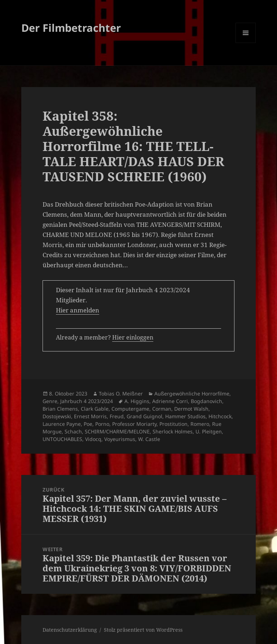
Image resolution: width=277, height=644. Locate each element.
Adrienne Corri (170, 401)
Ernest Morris (90, 416)
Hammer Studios (185, 416)
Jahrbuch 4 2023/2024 (87, 401)
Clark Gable (95, 409)
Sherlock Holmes (173, 431)
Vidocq (93, 439)
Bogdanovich (206, 401)
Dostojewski (57, 416)
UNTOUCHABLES (62, 439)
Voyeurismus (120, 439)
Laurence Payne (62, 424)
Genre (50, 401)
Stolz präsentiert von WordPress (143, 630)
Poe (88, 424)
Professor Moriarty (134, 424)
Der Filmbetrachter (71, 28)
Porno (102, 424)
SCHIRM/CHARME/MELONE (117, 431)
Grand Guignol (144, 416)
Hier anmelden (78, 310)
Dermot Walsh (191, 409)
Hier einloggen (133, 337)
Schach (73, 431)
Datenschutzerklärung (70, 630)
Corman (162, 409)
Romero (200, 424)
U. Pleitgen (209, 431)
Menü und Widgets (246, 43)
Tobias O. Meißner (121, 394)
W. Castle (149, 439)
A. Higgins (137, 401)
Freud (117, 416)
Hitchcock (220, 416)
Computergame (130, 409)
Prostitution (173, 424)
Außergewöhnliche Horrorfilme (192, 394)
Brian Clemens (60, 409)
